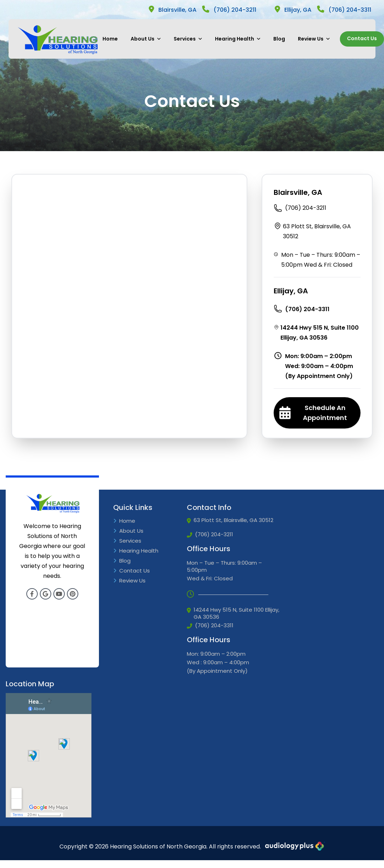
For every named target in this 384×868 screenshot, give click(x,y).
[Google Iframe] (49, 755)
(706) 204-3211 (229, 10)
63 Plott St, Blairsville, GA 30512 (312, 231)
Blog (279, 39)
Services (188, 39)
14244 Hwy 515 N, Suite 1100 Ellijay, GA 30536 (316, 332)
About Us (146, 39)
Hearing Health (238, 39)
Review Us (314, 39)
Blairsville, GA (173, 10)
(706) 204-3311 (344, 10)
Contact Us (362, 38)
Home (110, 39)
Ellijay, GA (293, 10)
